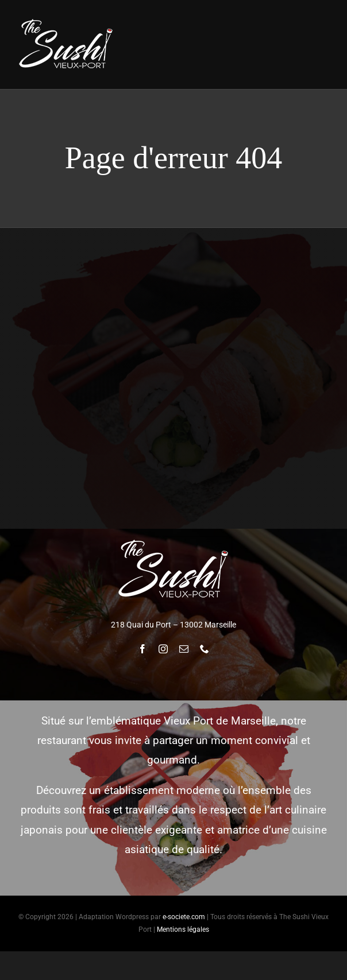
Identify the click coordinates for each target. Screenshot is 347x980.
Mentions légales (183, 929)
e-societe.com (184, 917)
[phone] (205, 649)
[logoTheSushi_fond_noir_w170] (66, 21)
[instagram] (163, 649)
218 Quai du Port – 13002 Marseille (173, 625)
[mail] (184, 649)
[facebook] (142, 649)
